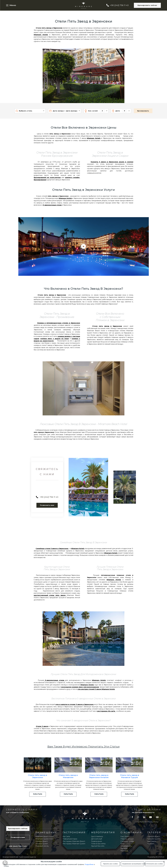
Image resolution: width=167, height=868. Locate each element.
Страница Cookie (127, 841)
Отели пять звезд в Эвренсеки (37, 776)
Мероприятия (103, 832)
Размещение (46, 832)
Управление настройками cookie (133, 864)
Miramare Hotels (41, 35)
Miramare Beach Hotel (44, 837)
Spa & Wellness (97, 837)
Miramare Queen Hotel (45, 839)
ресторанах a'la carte (106, 711)
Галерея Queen (154, 839)
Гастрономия (74, 832)
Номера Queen (42, 844)
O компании (131, 832)
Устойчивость (126, 846)
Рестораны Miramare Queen (74, 844)
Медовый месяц (42, 846)
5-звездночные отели (52, 205)
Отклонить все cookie (155, 864)
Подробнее (89, 864)
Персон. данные (127, 839)
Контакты (124, 851)
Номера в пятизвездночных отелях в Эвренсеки (59, 323)
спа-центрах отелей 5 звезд (90, 689)
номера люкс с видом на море (55, 339)
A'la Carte (66, 837)
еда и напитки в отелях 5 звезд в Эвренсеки (75, 704)
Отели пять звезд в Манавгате (68, 776)
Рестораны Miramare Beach (74, 841)
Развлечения (96, 841)
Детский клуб (97, 839)
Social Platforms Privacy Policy (146, 822)
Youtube (151, 844)
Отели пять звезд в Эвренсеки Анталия (99, 776)
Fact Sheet (125, 837)
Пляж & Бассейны (98, 844)
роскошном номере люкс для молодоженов (80, 687)
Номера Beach (42, 841)
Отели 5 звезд (42, 726)
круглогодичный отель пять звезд (50, 595)
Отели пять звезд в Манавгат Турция (130, 776)
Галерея (154, 832)
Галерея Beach (154, 837)
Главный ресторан (70, 839)
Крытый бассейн (98, 846)
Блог (122, 844)
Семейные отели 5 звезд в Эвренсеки (52, 549)
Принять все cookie (110, 864)
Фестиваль (152, 841)
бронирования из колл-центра (47, 177)
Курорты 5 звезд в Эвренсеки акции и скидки (112, 162)
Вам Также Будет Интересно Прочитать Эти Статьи (83, 746)
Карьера (124, 848)
